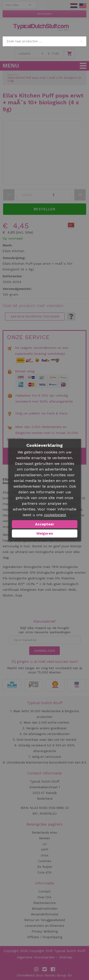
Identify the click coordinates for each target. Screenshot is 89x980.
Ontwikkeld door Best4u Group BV (44, 975)
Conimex (45, 861)
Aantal (27, 195)
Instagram (36, 969)
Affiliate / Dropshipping (45, 937)
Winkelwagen (70, 54)
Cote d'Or (44, 872)
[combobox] (44, 41)
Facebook (53, 969)
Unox (45, 855)
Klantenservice (44, 903)
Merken (44, 838)
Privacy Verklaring (45, 931)
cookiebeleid (55, 515)
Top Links (12, 5)
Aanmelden (44, 14)
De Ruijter (45, 867)
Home (12, 75)
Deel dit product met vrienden (33, 306)
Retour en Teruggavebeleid (45, 920)
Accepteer (45, 524)
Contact (44, 891)
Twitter (45, 969)
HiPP (44, 850)
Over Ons (44, 897)
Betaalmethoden (45, 909)
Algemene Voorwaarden (36, 957)
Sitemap (66, 957)
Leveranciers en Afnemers (44, 926)
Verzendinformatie (44, 914)
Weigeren (45, 533)
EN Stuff (83, 6)
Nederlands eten (44, 833)
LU (44, 844)
